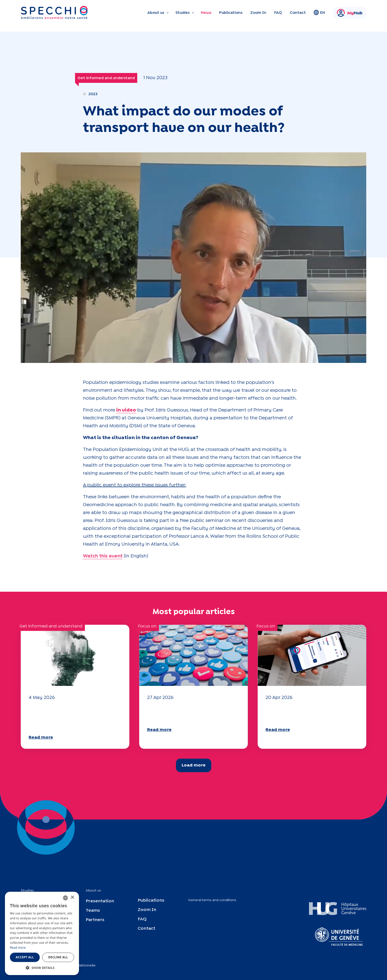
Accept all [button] (25, 957)
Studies (183, 13)
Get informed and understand (106, 78)
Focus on (147, 626)
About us (156, 13)
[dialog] (42, 933)
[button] (42, 968)
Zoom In (258, 13)
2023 (93, 94)
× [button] (72, 898)
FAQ (278, 13)
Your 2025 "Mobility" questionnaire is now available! (193, 713)
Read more (41, 738)
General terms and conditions (212, 900)
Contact (298, 13)
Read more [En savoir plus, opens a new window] (18, 948)
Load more (194, 765)
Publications (231, 13)
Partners (95, 920)
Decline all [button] (58, 957)
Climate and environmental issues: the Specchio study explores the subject (69, 717)
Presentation (100, 901)
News (206, 13)
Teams (93, 911)
